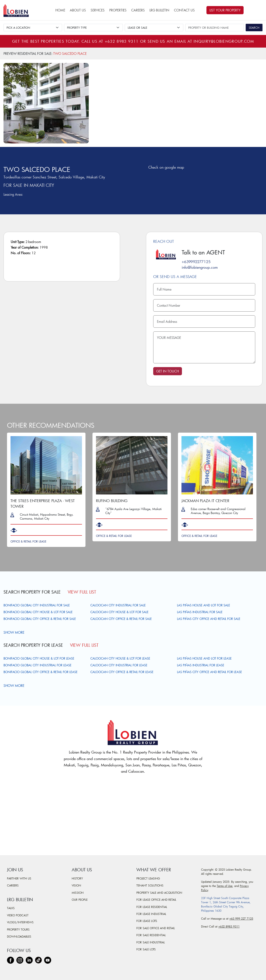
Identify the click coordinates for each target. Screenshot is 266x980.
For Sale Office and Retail (156, 928)
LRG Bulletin (159, 10)
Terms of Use (225, 886)
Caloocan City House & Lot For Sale (119, 612)
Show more (14, 632)
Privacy (244, 886)
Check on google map (165, 167)
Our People (80, 900)
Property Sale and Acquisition (159, 893)
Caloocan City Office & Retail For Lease (122, 672)
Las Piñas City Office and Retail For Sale (209, 619)
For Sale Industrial (151, 942)
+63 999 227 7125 (241, 918)
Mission (78, 893)
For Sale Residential (151, 935)
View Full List (82, 592)
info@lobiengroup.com (200, 267)
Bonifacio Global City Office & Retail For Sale (40, 619)
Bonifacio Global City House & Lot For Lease (39, 658)
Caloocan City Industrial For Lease (119, 665)
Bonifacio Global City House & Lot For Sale (38, 612)
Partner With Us (19, 878)
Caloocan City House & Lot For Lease (120, 658)
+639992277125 (196, 262)
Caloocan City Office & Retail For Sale (121, 619)
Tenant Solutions (150, 885)
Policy (205, 890)
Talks (11, 908)
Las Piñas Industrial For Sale (200, 612)
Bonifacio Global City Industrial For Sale (37, 605)
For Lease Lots (147, 921)
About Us (78, 10)
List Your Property (225, 10)
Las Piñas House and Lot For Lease (204, 658)
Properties (118, 10)
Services (98, 10)
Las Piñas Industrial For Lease (201, 665)
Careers (138, 10)
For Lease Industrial (151, 914)
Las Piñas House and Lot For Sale (204, 605)
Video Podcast (18, 915)
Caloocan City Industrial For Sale (118, 605)
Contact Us (184, 10)
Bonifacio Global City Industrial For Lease (37, 665)
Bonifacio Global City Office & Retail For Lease (41, 672)
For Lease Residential (152, 907)
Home (60, 10)
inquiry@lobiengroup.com (224, 41)
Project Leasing (148, 878)
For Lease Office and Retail (156, 900)
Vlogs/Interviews (20, 922)
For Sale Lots (146, 949)
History (77, 878)
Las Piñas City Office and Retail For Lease (209, 672)
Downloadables (19, 936)
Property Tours (18, 929)
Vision (76, 885)
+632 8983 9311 (122, 41)
